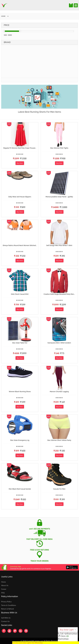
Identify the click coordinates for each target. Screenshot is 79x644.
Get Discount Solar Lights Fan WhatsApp (27, 643)
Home (3, 582)
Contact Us (5, 621)
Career (4, 589)
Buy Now (20, 163)
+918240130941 (71, 634)
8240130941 (63, 639)
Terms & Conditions (9, 605)
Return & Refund (8, 609)
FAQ (3, 593)
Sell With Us (6, 618)
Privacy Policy (6, 602)
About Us (5, 585)
